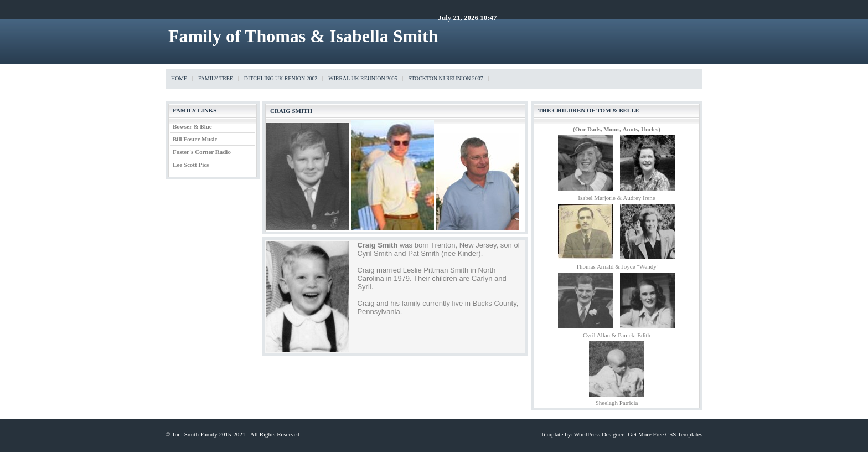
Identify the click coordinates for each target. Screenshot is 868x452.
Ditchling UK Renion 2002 (281, 78)
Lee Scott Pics (191, 165)
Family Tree (216, 78)
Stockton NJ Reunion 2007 (446, 78)
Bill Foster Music (195, 139)
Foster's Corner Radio (202, 152)
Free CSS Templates (678, 434)
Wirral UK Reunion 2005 (363, 78)
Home (179, 78)
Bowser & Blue (192, 126)
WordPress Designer (599, 434)
